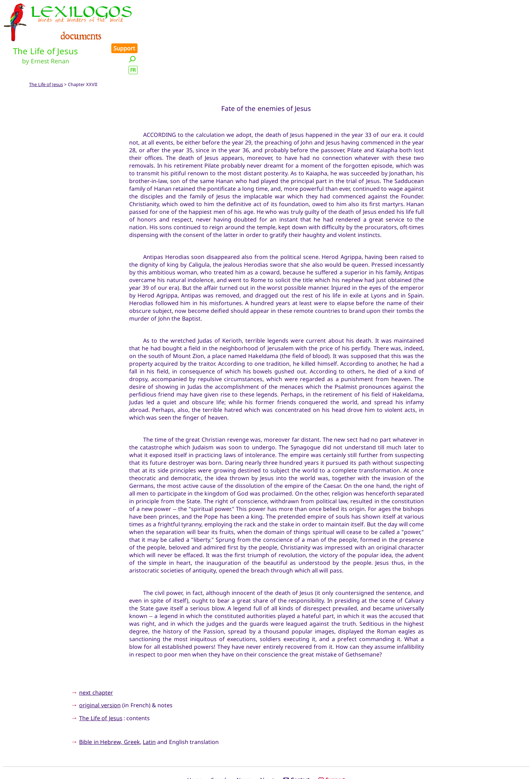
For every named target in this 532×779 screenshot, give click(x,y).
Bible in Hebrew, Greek (109, 711)
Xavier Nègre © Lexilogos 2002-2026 (266, 760)
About (267, 749)
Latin (149, 711)
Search (219, 749)
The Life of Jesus (46, 53)
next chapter (96, 661)
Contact (296, 749)
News (244, 749)
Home (195, 749)
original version (100, 674)
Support (514, 8)
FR (522, 29)
